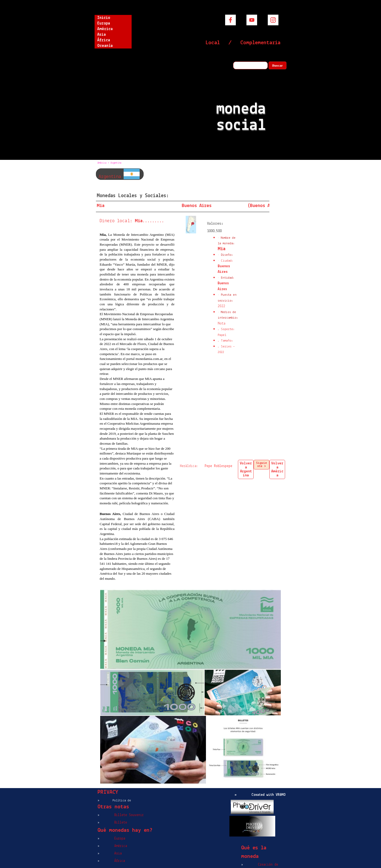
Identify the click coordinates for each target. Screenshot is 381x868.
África (104, 40)
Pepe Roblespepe (218, 466)
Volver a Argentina (246, 469)
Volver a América (277, 469)
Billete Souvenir (129, 815)
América (105, 29)
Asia (102, 35)
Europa (104, 23)
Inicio (104, 18)
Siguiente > (262, 465)
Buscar (278, 65)
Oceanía (105, 46)
